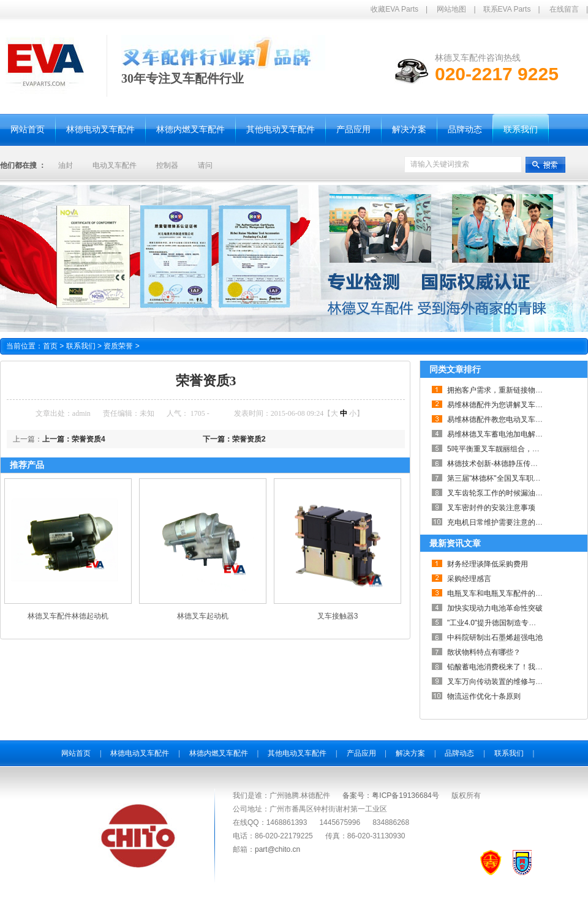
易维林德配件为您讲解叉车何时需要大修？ (517, 405)
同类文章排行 (455, 369)
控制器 (167, 165)
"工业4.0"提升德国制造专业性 (495, 623)
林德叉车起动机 (203, 616)
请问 (205, 165)
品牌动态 (459, 753)
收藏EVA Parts (394, 9)
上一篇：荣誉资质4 (74, 439)
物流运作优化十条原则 (484, 696)
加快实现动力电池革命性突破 (495, 608)
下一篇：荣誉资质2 (234, 439)
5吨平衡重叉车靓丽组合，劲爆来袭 (504, 449)
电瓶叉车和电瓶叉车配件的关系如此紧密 (513, 593)
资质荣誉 (121, 346)
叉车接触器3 (338, 616)
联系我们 (85, 346)
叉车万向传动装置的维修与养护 (499, 682)
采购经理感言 (469, 579)
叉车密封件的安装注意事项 (491, 508)
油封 (66, 165)
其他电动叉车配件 (297, 753)
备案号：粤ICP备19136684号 (390, 796)
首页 (50, 346)
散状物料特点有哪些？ (484, 652)
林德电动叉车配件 (140, 753)
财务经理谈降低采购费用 (488, 564)
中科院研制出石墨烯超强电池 (495, 638)
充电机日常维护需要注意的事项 (499, 522)
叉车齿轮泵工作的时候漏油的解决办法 (510, 493)
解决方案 (410, 753)
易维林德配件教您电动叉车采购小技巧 (510, 419)
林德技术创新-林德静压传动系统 (500, 464)
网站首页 (76, 753)
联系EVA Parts (507, 9)
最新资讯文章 (455, 543)
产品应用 (361, 753)
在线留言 (564, 9)
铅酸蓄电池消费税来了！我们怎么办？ (510, 667)
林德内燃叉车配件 (219, 753)
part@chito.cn (277, 849)
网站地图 (451, 9)
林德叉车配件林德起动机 (68, 616)
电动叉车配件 (115, 165)
